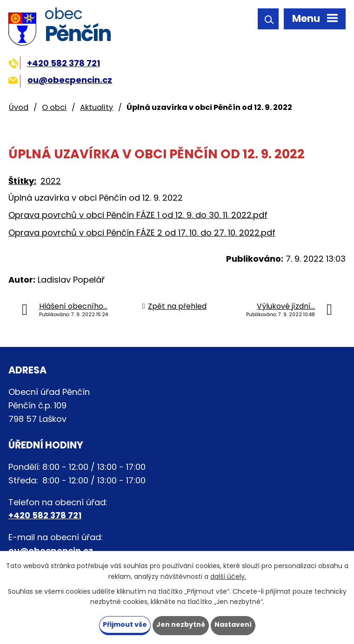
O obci (54, 107)
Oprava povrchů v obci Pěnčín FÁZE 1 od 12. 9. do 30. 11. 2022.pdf (138, 215)
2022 (51, 181)
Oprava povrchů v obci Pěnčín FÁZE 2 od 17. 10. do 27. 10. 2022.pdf (142, 233)
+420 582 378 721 (54, 63)
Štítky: (22, 181)
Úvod (19, 107)
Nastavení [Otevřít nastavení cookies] (233, 624)
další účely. (228, 576)
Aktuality (97, 107)
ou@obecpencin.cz (60, 80)
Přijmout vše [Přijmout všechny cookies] (125, 624)
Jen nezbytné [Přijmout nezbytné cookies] (181, 624)
